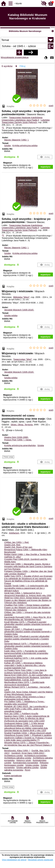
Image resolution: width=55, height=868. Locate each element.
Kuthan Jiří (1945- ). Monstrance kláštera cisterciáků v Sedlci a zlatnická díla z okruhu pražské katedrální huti (25, 665)
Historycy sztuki (24, 760)
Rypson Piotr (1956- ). (18, 440)
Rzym (28, 770)
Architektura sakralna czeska (18, 758)
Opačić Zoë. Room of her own (18, 547)
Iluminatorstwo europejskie (26, 763)
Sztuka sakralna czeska (27, 767)
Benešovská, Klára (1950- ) (17, 751)
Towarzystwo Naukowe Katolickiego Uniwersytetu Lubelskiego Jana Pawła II (22, 119)
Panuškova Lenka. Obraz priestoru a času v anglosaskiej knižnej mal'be (25, 698)
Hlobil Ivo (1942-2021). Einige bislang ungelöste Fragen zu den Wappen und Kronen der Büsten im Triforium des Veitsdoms (28, 600)
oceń (51, 106)
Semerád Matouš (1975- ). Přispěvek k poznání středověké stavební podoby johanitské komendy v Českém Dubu (28, 646)
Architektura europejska (35, 756)
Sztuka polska (11, 316)
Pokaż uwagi (8, 457)
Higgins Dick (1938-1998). (16, 437)
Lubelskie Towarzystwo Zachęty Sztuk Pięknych (26, 121)
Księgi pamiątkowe (13, 776)
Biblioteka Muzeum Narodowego (25, 31)
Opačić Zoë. (12, 545)
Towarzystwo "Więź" (23, 359)
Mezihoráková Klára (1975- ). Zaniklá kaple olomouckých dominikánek (24, 684)
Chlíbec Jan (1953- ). (17, 542)
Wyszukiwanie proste (11, 57)
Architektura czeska (13, 756)
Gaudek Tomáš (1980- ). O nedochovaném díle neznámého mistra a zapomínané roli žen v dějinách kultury (26, 588)
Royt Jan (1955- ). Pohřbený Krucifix (21, 714)
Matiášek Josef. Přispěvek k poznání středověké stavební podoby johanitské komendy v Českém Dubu (27, 639)
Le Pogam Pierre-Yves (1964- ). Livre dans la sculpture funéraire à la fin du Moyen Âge (25, 671)
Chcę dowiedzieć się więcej (14, 860)
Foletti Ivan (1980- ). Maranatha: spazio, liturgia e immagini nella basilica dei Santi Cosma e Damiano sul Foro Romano (28, 566)
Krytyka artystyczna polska (25, 146)
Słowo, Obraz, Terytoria (22, 425)
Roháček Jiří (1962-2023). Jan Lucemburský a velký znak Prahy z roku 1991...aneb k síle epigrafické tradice (26, 709)
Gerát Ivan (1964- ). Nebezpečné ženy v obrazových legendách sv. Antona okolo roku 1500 (28, 594)
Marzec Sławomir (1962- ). (17, 140)
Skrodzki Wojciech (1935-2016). (19, 310)
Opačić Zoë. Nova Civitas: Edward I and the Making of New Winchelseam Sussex (28, 693)
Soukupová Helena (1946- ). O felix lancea (24, 723)
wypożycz (46, 167)
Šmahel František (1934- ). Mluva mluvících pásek (28, 733)
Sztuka (7, 146)
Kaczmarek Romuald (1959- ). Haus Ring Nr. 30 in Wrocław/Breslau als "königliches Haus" (28, 618)
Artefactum (14, 533)
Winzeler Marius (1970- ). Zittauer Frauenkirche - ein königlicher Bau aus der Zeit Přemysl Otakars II (28, 744)
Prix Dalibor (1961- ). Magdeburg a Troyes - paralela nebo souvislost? (25, 703)
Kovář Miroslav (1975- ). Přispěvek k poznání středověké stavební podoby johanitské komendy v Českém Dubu (28, 624)
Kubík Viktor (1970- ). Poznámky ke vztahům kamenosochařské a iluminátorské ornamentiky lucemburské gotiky (26, 653)
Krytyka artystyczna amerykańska (20, 445)
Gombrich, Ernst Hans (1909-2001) (28, 753)
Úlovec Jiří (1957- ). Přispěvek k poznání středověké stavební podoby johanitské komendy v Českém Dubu (28, 632)
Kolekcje (24, 57)
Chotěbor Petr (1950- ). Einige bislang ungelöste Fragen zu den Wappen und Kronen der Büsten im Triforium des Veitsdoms (28, 607)
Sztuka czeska (32, 765)
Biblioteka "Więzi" (21, 297)
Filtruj (23, 66)
